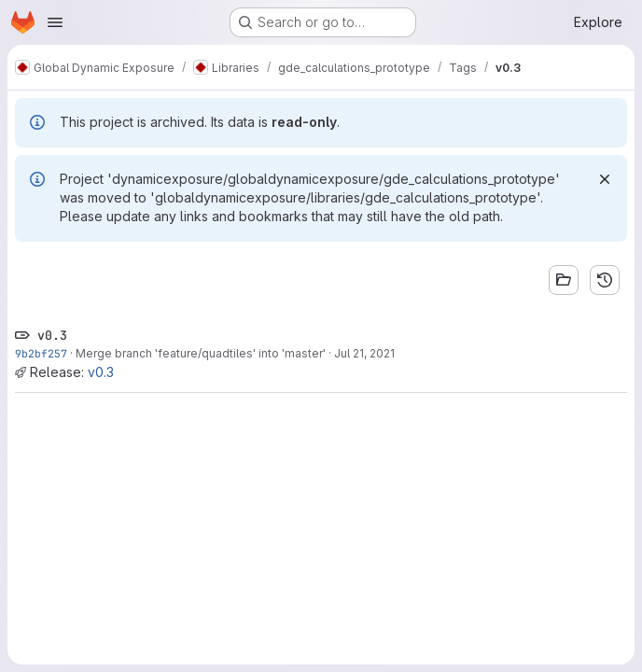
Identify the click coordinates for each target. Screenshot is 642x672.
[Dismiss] (605, 179)
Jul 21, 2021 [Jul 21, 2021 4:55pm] (364, 353)
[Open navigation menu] (55, 22)
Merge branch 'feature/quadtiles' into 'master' (201, 353)
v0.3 (101, 372)
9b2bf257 (41, 353)
